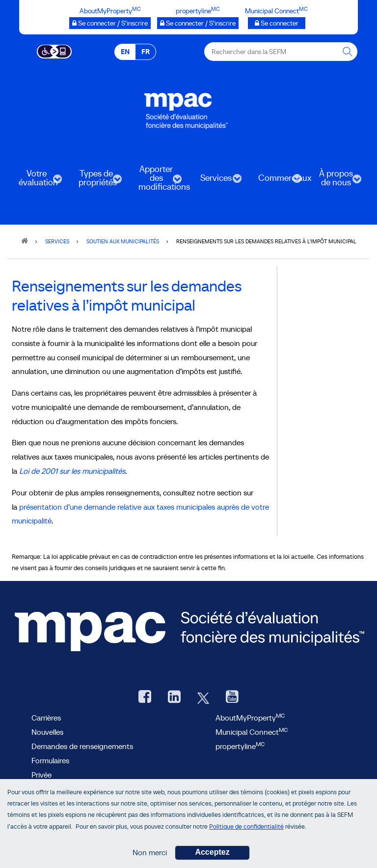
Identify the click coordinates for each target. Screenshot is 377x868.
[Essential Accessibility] (54, 51)
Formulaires (50, 760)
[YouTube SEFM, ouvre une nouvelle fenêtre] (232, 698)
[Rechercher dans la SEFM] (348, 52)
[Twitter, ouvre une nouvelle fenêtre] (203, 698)
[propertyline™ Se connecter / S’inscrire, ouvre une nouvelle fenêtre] (198, 23)
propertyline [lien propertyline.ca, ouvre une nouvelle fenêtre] (240, 746)
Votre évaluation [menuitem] (35, 181)
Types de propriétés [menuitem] (95, 181)
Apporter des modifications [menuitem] (156, 181)
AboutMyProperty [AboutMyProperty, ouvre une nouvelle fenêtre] (250, 718)
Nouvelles (47, 732)
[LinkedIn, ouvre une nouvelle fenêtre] (174, 698)
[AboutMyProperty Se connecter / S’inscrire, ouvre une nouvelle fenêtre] (110, 23)
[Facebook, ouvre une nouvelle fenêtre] (145, 698)
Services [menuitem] (215, 181)
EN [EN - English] (125, 52)
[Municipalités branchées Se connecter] (277, 23)
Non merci (150, 852)
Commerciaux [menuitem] (276, 181)
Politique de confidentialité (246, 826)
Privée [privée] (41, 775)
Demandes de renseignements (82, 746)
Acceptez (212, 852)
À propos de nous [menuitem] (335, 181)
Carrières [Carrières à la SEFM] (46, 718)
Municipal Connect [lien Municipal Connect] (252, 732)
